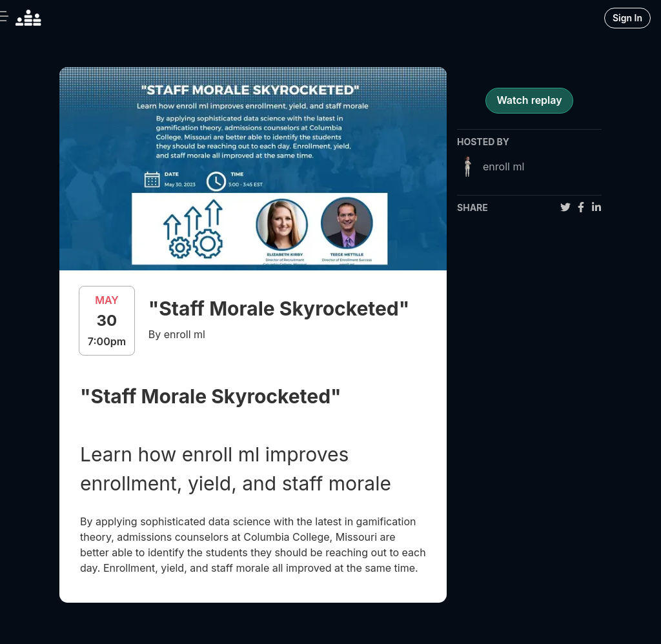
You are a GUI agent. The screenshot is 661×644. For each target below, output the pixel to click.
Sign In (627, 18)
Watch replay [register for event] (529, 100)
